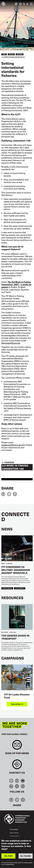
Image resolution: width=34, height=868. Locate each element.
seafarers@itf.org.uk (11, 445)
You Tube (23, 781)
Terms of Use (14, 833)
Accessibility (14, 829)
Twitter (11, 781)
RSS (23, 786)
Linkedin (11, 786)
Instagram (17, 786)
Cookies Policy (15, 836)
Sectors (11, 54)
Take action (27, 4)
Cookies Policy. (10, 865)
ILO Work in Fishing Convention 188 (15, 467)
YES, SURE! (8, 856)
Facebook (17, 781)
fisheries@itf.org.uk (11, 343)
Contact (17, 765)
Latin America (20, 588)
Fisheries (20, 54)
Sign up (17, 746)
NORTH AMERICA (7, 588)
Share (7, 488)
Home (4, 54)
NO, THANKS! (26, 856)
